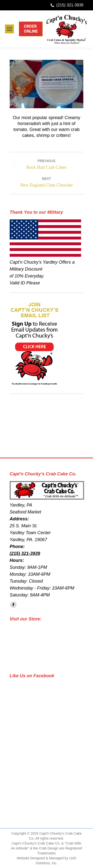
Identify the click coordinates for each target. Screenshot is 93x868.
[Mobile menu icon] (9, 29)
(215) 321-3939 (70, 5)
